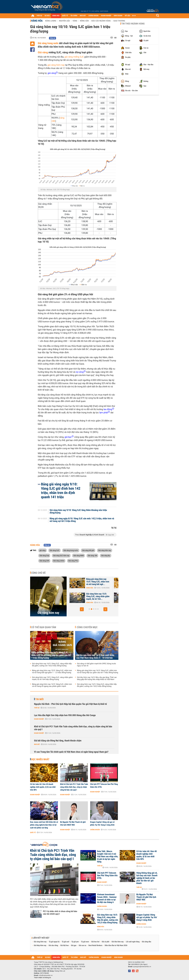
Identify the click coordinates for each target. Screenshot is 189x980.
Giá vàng (43, 52)
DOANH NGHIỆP (106, 16)
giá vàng (43, 550)
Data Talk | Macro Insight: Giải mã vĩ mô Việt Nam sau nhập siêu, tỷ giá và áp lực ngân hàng (108, 857)
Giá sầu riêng (53, 945)
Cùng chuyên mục (87, 627)
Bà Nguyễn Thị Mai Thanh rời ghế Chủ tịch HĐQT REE (73, 823)
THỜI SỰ (39, 16)
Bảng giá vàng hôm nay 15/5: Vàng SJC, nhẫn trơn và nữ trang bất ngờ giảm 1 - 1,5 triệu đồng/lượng (52, 672)
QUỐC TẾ (65, 16)
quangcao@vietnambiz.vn (142, 967)
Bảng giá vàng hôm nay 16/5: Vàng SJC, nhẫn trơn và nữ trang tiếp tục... (95, 582)
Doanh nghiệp (39, 719)
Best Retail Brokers (95, 945)
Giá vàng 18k (92, 555)
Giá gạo (74, 945)
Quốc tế (33, 833)
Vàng (75, 21)
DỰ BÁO (47, 16)
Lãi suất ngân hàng (133, 942)
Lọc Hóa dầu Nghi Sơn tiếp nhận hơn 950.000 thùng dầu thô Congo (65, 715)
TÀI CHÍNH (74, 16)
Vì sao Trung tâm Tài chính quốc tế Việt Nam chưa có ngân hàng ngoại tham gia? (71, 752)
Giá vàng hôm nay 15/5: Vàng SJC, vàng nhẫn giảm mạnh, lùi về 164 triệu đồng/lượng (52, 678)
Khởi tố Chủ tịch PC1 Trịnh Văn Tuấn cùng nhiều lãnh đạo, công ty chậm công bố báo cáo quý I (73, 728)
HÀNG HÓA (56, 16)
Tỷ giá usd (65, 942)
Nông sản (84, 21)
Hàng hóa (37, 21)
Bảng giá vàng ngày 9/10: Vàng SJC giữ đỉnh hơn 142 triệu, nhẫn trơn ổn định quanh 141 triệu (61, 491)
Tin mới (39, 699)
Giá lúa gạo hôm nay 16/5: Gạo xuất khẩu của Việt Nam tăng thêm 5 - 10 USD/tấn (95, 657)
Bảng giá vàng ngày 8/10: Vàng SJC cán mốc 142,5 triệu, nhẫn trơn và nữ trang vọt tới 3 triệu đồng (82, 520)
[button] (82, 609)
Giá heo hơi (95, 942)
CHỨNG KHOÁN (93, 16)
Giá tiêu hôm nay (118, 942)
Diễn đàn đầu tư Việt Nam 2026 (116, 945)
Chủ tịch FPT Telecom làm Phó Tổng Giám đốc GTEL (104, 786)
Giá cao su (82, 945)
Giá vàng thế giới (88, 550)
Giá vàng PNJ (73, 561)
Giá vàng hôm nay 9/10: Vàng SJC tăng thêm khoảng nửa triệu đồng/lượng (78, 512)
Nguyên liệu (64, 21)
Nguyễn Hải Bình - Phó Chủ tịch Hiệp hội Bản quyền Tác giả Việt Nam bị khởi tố (71, 704)
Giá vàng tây (106, 555)
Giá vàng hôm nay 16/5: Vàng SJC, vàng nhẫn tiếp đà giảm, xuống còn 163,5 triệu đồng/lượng (52, 665)
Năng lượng (51, 21)
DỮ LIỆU (127, 16)
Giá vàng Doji (44, 555)
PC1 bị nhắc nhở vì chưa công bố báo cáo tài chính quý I (60, 913)
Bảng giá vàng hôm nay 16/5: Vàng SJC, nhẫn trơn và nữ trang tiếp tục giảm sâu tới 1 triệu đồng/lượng (51, 655)
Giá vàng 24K (44, 561)
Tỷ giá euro (85, 942)
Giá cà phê (106, 942)
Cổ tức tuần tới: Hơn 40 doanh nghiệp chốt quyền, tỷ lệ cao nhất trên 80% (43, 787)
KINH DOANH (118, 16)
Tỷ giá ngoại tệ (54, 942)
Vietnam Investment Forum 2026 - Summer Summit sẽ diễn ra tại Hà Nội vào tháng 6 (107, 898)
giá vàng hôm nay (56, 65)
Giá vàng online (59, 561)
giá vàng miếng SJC (74, 57)
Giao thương (119, 21)
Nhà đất (37, 744)
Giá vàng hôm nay (105, 550)
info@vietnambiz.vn (46, 975)
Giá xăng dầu (146, 942)
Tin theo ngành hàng (133, 24)
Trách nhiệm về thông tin (43, 978)
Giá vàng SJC (54, 550)
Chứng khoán (95, 830)
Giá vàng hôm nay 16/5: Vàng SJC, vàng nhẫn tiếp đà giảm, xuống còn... (94, 596)
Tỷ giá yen (75, 942)
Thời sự (37, 708)
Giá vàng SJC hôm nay (61, 555)
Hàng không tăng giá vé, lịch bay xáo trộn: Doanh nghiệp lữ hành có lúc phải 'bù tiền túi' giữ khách (147, 878)
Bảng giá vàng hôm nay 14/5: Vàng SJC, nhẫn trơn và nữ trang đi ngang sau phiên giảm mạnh (52, 685)
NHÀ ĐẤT (83, 16)
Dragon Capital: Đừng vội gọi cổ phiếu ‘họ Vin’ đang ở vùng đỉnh (102, 823)
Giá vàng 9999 (78, 555)
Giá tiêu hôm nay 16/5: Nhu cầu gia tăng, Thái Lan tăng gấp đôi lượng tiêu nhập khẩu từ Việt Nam (97, 678)
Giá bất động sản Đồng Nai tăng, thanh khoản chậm (58, 741)
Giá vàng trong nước (48, 43)
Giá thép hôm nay (40, 945)
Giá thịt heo (65, 945)
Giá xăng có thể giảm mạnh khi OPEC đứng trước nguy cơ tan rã (97, 665)
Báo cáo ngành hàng (101, 21)
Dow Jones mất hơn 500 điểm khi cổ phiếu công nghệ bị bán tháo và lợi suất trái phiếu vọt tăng (44, 825)
